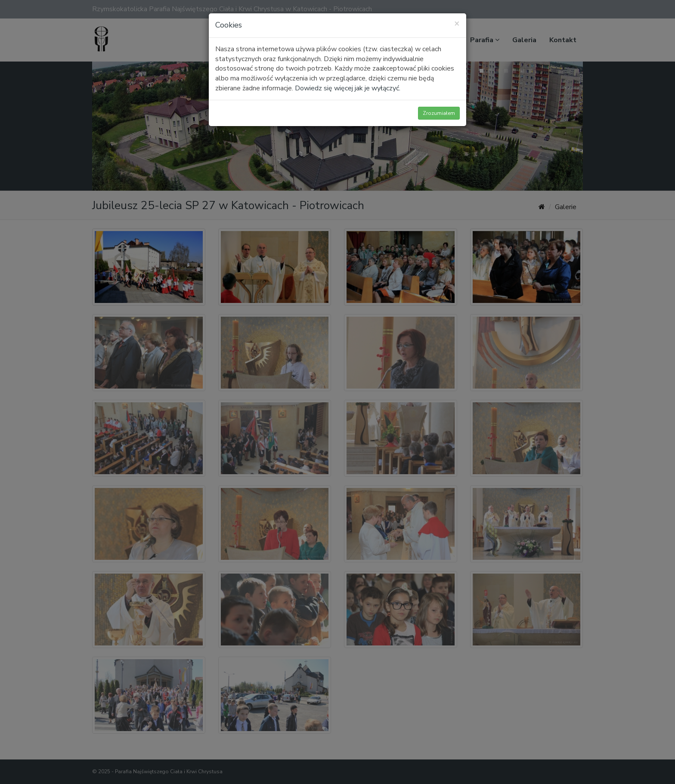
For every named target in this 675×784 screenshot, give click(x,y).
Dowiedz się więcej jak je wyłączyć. (348, 88)
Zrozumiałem (439, 113)
